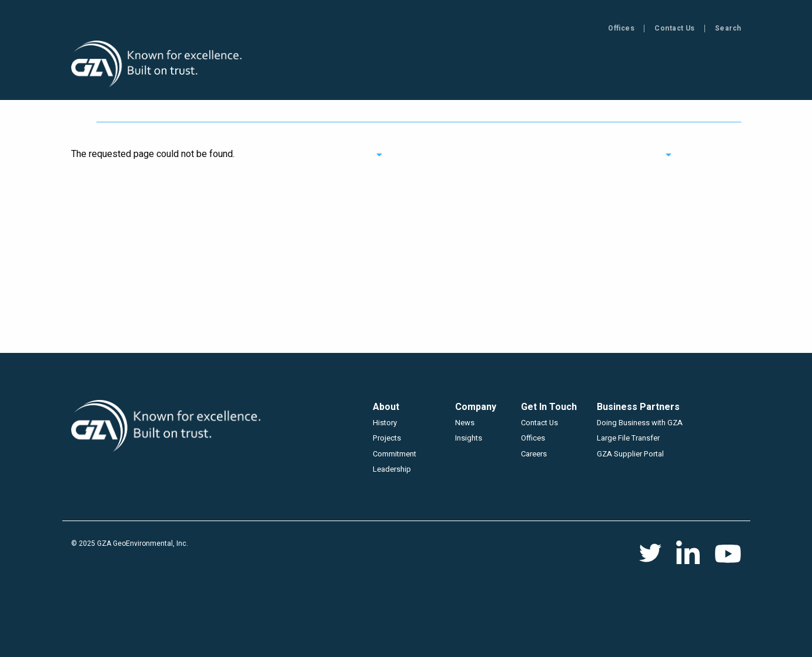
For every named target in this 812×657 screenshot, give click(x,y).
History (385, 423)
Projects (387, 438)
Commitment (395, 454)
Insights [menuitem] (502, 66)
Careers (534, 454)
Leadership (392, 469)
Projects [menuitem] (430, 66)
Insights (469, 438)
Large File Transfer (628, 438)
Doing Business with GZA (640, 423)
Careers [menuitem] (718, 66)
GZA (158, 64)
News (465, 423)
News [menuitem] (564, 66)
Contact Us (675, 28)
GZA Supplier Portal (630, 454)
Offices (621, 28)
